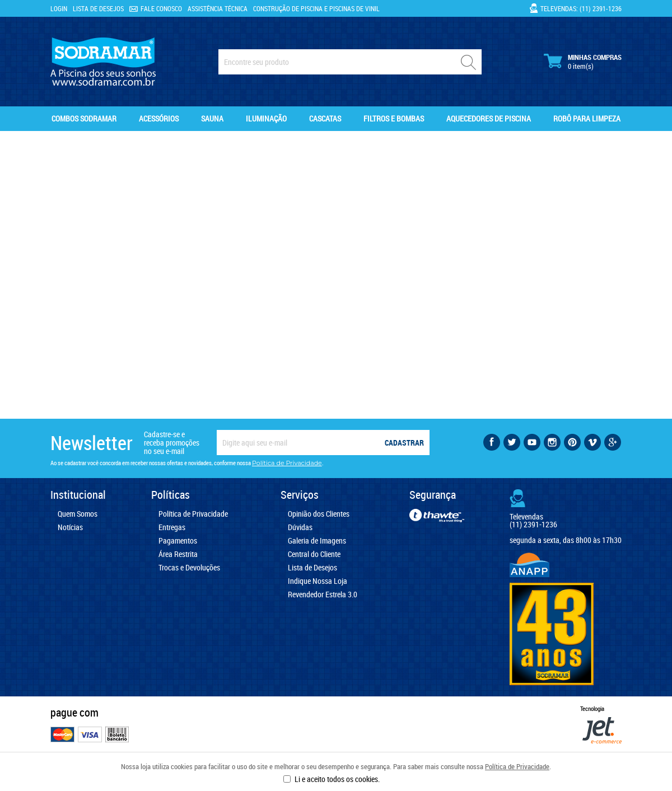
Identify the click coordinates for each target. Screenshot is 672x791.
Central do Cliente (314, 554)
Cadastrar (404, 443)
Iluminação (266, 118)
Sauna (212, 118)
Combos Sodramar (84, 118)
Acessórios (159, 118)
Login (59, 8)
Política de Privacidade (517, 766)
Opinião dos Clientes (319, 514)
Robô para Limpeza (587, 118)
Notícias (70, 527)
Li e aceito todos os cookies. (337, 779)
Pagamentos (178, 541)
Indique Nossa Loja (318, 581)
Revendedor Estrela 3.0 (323, 595)
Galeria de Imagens (317, 541)
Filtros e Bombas (394, 118)
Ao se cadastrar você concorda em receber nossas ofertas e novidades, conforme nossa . (187, 463)
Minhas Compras (583, 62)
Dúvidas (300, 527)
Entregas (172, 527)
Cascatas (325, 118)
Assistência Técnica (218, 8)
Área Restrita (178, 554)
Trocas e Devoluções (189, 568)
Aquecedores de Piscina (489, 118)
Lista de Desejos (98, 8)
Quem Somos (78, 514)
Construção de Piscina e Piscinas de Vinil (316, 8)
